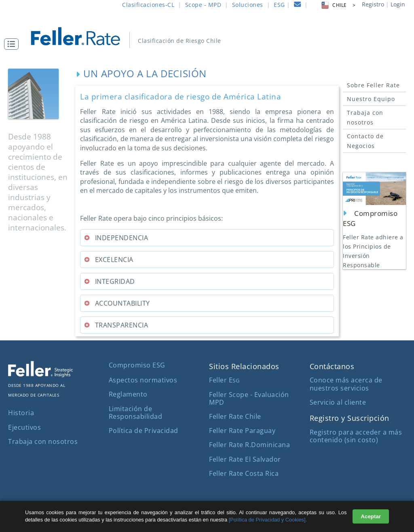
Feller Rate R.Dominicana (249, 445)
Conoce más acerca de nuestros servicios (346, 384)
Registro (373, 4)
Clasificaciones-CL (148, 5)
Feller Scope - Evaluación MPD (249, 398)
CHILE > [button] (338, 5)
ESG (279, 5)
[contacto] (298, 5)
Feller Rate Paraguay (242, 431)
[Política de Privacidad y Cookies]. (268, 520)
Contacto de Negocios (365, 141)
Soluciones (248, 5)
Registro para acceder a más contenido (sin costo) (356, 436)
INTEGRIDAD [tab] (109, 281)
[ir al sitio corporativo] (40, 375)
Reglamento (128, 394)
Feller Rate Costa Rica (244, 473)
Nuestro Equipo (371, 99)
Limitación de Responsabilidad (136, 413)
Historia (21, 413)
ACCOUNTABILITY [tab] (117, 303)
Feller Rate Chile (235, 416)
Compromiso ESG (137, 365)
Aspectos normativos (143, 380)
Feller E (224, 380)
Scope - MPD (203, 5)
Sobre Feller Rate (373, 85)
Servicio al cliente (338, 402)
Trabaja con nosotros (365, 117)
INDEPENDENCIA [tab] (116, 238)
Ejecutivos (24, 427)
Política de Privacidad (144, 431)
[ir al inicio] (81, 35)
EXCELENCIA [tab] (108, 260)
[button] (13, 44)
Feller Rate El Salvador (245, 459)
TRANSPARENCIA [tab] (116, 325)
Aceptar (371, 516)
